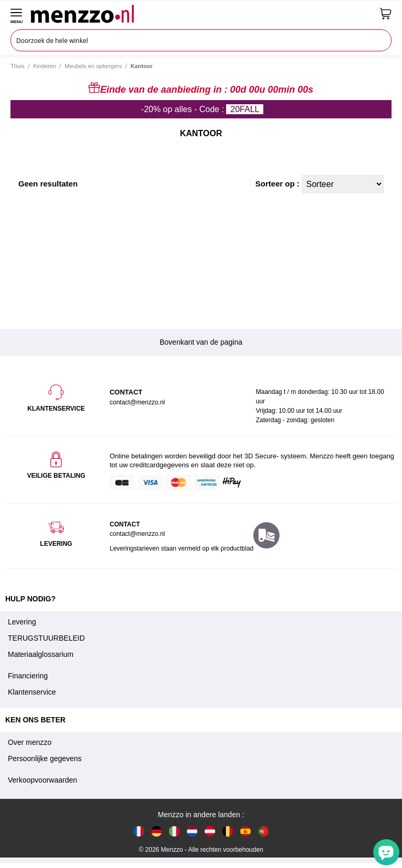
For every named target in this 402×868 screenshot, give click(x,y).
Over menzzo (30, 742)
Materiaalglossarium (41, 654)
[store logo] (202, 14)
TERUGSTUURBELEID (46, 638)
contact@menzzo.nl (137, 534)
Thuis (18, 66)
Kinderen (44, 66)
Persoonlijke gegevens (45, 759)
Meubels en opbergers (93, 66)
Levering (22, 622)
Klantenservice (32, 692)
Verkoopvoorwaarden (42, 780)
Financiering (28, 676)
